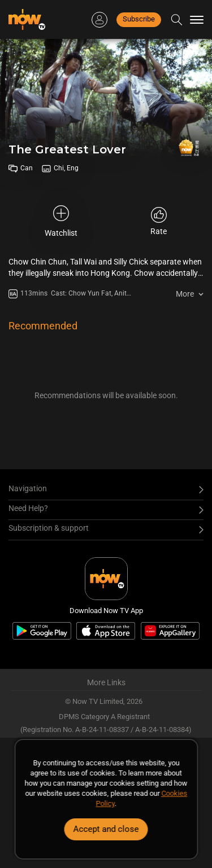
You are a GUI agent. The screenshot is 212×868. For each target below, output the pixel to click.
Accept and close (106, 829)
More (185, 294)
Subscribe (139, 19)
